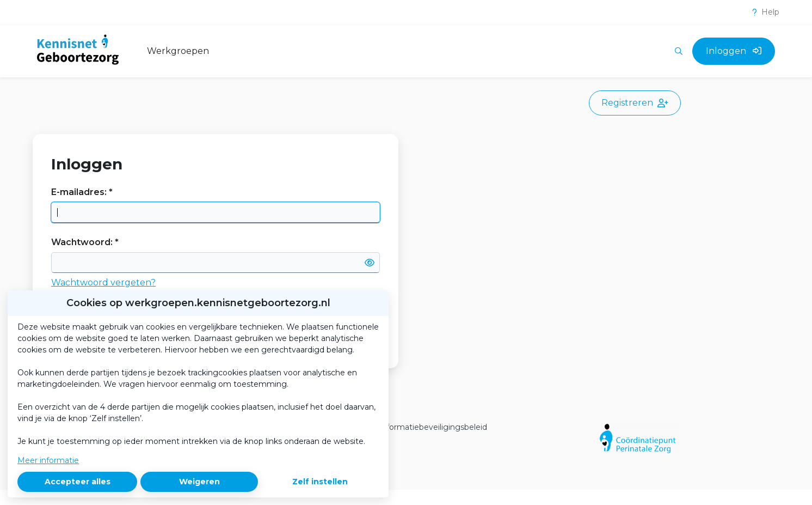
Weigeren (199, 482)
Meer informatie (48, 460)
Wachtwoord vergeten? (103, 282)
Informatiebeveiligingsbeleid (433, 427)
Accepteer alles (78, 482)
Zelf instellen (320, 482)
